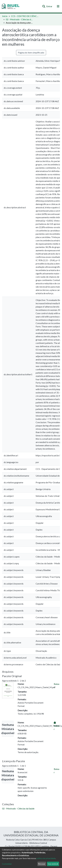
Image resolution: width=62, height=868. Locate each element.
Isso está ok (53, 864)
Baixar (57, 726)
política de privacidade (46, 858)
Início (5, 16)
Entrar (49, 6)
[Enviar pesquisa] (44, 6)
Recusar (42, 864)
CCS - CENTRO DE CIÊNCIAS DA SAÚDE (25, 16)
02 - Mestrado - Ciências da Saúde (20, 19)
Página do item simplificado (31, 53)
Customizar (7, 864)
